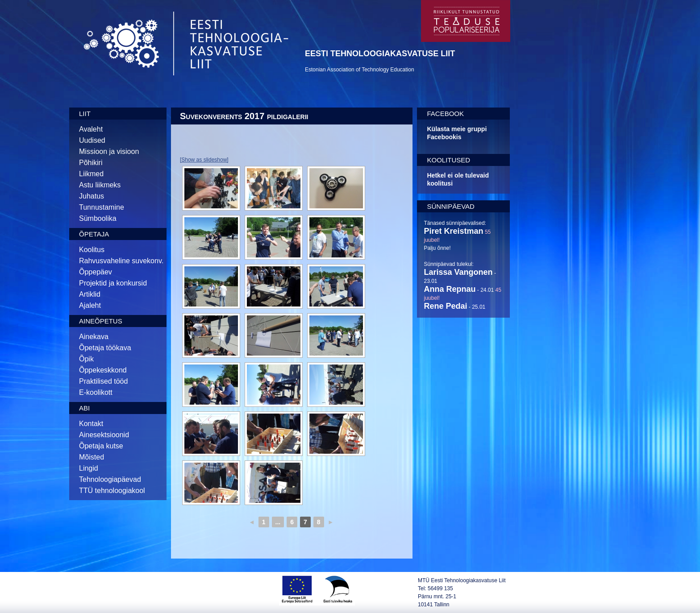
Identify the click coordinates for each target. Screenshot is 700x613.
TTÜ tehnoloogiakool (112, 491)
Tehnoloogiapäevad (110, 479)
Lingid (89, 468)
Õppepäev (96, 272)
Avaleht (91, 129)
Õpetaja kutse (101, 446)
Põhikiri (91, 163)
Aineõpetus (101, 321)
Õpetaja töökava (105, 348)
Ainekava (94, 337)
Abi (84, 408)
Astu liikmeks (100, 185)
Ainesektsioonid (104, 435)
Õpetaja (94, 234)
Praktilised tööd (103, 381)
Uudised (92, 140)
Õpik (86, 359)
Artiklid (90, 294)
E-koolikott (96, 392)
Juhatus (92, 196)
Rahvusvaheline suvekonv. (121, 261)
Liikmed (91, 174)
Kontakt (91, 424)
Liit (85, 114)
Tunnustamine (102, 207)
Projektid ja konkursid (113, 283)
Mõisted (92, 457)
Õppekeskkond (103, 370)
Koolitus (92, 250)
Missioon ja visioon (109, 151)
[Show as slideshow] (204, 160)
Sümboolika (98, 218)
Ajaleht (90, 305)
